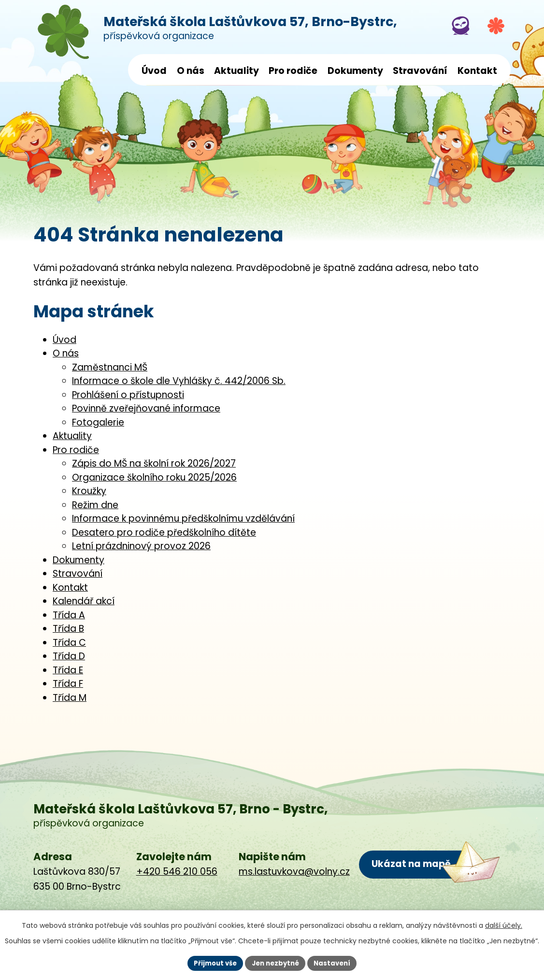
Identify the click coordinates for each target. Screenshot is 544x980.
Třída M (70, 698)
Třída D (69, 656)
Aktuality (236, 71)
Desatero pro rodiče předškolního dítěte (164, 533)
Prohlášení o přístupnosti (128, 395)
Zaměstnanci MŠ (110, 367)
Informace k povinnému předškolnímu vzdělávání (183, 518)
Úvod (154, 71)
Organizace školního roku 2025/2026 (154, 477)
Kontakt (477, 71)
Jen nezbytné (276, 963)
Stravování (420, 71)
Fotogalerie (98, 422)
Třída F (68, 684)
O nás (191, 71)
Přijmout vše (212, 963)
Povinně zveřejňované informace (146, 408)
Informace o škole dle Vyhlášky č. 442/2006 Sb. (179, 381)
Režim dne (95, 505)
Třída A (69, 615)
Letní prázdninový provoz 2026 (141, 546)
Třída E (68, 670)
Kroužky (89, 491)
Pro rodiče (293, 71)
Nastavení (336, 963)
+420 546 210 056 (177, 872)
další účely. (504, 924)
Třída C (69, 643)
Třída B (68, 629)
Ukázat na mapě (411, 863)
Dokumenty (355, 71)
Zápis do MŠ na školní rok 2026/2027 (154, 463)
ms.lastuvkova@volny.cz (294, 872)
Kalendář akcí (84, 601)
